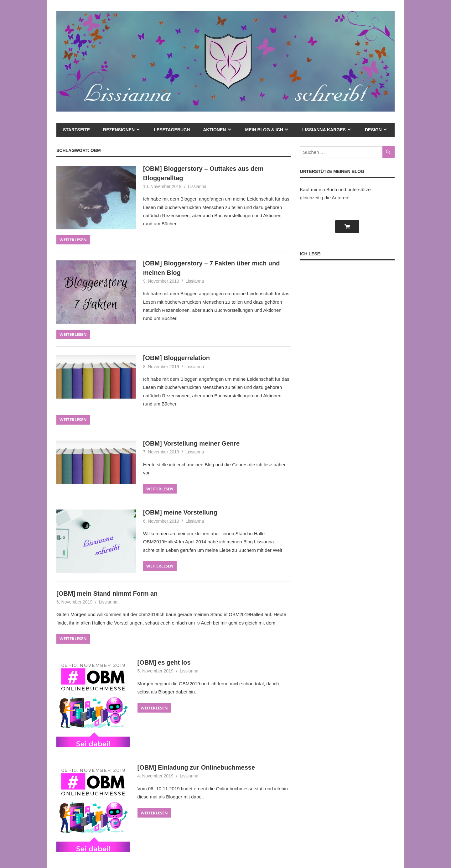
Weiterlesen (73, 240)
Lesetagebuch (172, 130)
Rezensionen (119, 130)
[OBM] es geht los (164, 662)
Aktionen (214, 130)
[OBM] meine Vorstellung (180, 512)
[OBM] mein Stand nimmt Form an (107, 593)
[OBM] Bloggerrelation (176, 358)
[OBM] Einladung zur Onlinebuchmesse (196, 767)
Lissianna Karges (324, 130)
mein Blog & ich (264, 130)
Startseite (76, 130)
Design (373, 130)
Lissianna (197, 186)
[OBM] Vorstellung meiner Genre (192, 443)
